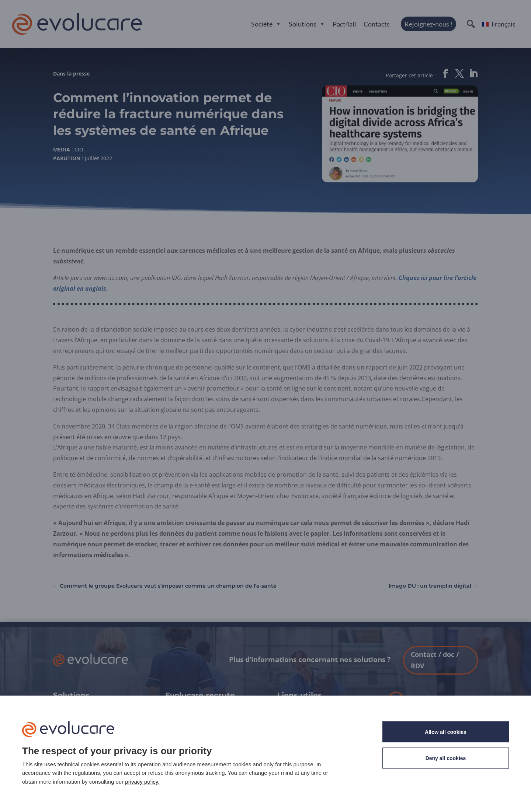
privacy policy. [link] (142, 782)
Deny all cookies (446, 758)
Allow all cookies (446, 732)
